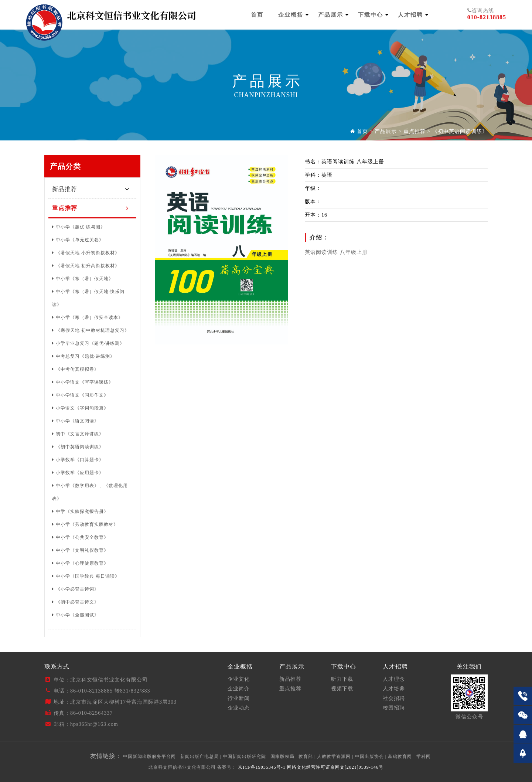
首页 (257, 15)
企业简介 (239, 689)
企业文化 (239, 679)
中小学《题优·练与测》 (81, 227)
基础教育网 (400, 756)
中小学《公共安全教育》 (82, 537)
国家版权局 (282, 756)
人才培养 (394, 689)
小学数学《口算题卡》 (80, 460)
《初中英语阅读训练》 (460, 131)
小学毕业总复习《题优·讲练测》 (90, 343)
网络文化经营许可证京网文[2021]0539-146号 (335, 767)
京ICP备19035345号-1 (261, 767)
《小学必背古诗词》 (77, 589)
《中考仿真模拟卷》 (77, 369)
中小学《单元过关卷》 (80, 240)
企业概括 (291, 15)
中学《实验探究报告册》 (82, 511)
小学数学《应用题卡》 (80, 473)
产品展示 (331, 15)
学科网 (424, 756)
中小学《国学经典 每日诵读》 (88, 576)
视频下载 (342, 689)
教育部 (306, 756)
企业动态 (239, 708)
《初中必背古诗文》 (77, 602)
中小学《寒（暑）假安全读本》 (89, 317)
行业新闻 (239, 698)
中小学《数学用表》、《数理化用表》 (90, 492)
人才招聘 (410, 15)
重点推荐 (415, 131)
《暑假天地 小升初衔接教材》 (88, 253)
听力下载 (342, 679)
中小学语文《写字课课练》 (85, 382)
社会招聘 (394, 698)
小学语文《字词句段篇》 (82, 408)
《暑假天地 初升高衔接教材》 (88, 266)
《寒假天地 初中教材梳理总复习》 (93, 330)
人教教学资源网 (334, 756)
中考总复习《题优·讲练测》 (85, 356)
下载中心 (371, 15)
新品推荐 (65, 189)
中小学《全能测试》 (77, 615)
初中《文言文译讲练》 (80, 434)
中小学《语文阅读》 (77, 421)
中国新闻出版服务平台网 (149, 756)
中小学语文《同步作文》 (82, 395)
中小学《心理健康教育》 (82, 563)
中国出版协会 (369, 756)
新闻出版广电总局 (199, 756)
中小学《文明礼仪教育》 (82, 550)
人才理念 (394, 679)
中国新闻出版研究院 (244, 756)
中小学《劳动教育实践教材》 (87, 524)
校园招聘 (394, 708)
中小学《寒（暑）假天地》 (85, 279)
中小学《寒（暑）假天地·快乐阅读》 (88, 298)
